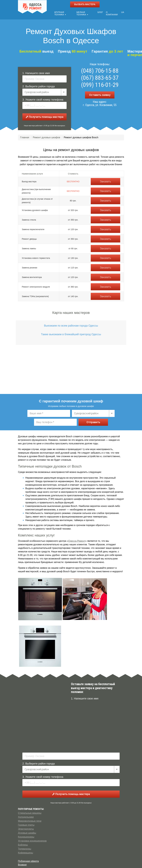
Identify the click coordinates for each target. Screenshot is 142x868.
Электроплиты (26, 828)
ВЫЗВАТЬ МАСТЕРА (85, 4)
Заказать (105, 181)
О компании (112, 13)
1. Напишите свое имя (36, 72)
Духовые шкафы (27, 832)
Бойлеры (23, 844)
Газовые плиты (26, 824)
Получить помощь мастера (45, 116)
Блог (101, 11)
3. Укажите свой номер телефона (43, 99)
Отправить (93, 421)
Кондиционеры (26, 836)
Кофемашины (25, 852)
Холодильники (26, 816)
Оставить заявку (100, 94)
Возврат (22, 864)
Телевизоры (25, 848)
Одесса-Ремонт (77, 540)
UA (123, 11)
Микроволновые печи (30, 820)
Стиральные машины (30, 812)
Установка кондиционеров (32, 840)
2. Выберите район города (39, 86)
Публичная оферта (28, 860)
